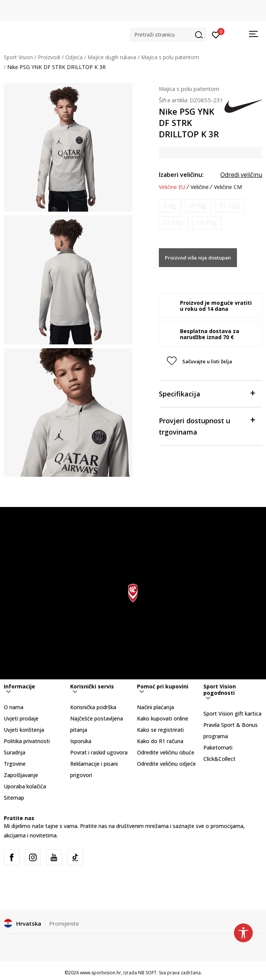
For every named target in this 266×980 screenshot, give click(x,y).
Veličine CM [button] (228, 187)
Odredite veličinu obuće (166, 752)
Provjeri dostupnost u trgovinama (207, 426)
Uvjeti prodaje (21, 718)
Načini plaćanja (155, 707)
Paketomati (218, 747)
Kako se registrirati (160, 730)
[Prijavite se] (216, 34)
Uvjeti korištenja (24, 730)
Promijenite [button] (64, 923)
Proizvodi (49, 57)
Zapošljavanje (21, 775)
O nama (14, 707)
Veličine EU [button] (172, 187)
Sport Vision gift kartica (232, 713)
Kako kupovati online (163, 718)
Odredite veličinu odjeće (166, 764)
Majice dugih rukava (112, 57)
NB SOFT (147, 973)
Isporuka (81, 741)
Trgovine (15, 764)
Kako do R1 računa (160, 741)
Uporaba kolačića (25, 786)
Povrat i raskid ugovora (99, 752)
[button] (168, 35)
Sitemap (14, 798)
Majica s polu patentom (170, 57)
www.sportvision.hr (101, 973)
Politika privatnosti (27, 741)
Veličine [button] (200, 187)
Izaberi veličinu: (181, 175)
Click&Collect (219, 759)
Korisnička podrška (93, 707)
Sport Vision (18, 57)
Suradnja (15, 752)
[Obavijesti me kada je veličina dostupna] (170, 206)
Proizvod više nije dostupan (198, 258)
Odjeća (74, 57)
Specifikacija (207, 393)
